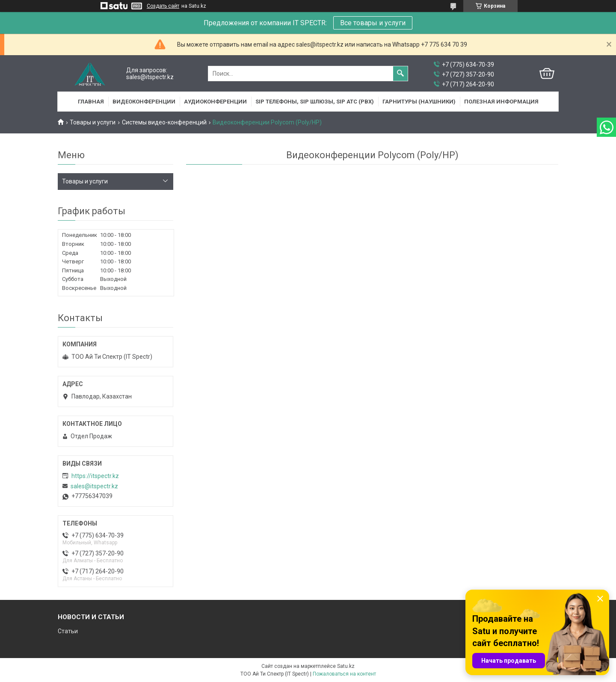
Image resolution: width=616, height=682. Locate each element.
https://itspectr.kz (95, 476)
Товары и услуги (93, 122)
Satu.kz (346, 666)
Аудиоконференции (215, 102)
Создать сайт (163, 6)
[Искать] (400, 74)
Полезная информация (501, 102)
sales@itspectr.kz (94, 486)
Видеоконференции (144, 102)
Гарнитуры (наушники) (419, 102)
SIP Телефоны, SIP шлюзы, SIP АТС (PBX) (315, 102)
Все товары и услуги (373, 23)
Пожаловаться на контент (344, 674)
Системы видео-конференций (164, 122)
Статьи (68, 631)
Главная (91, 102)
